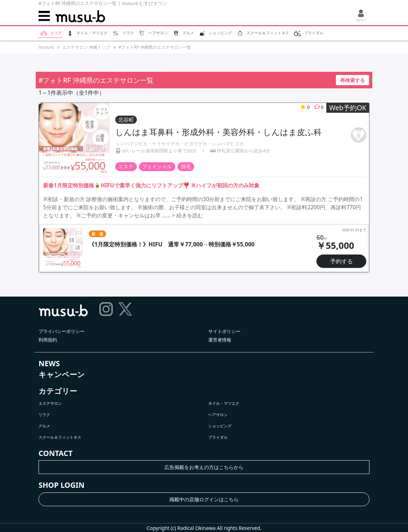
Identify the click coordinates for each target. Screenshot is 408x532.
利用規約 (48, 340)
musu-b (46, 47)
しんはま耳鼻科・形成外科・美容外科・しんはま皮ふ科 (218, 132)
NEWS (49, 363)
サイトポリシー (224, 331)
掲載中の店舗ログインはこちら (204, 499)
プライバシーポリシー (62, 331)
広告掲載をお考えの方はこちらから (204, 467)
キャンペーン (62, 374)
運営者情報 (220, 340)
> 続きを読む (187, 215)
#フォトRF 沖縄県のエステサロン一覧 (155, 47)
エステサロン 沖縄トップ (86, 47)
